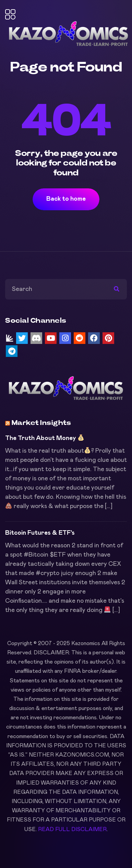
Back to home (66, 199)
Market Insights (41, 423)
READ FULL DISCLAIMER (72, 829)
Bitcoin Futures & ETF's (40, 533)
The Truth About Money (45, 438)
